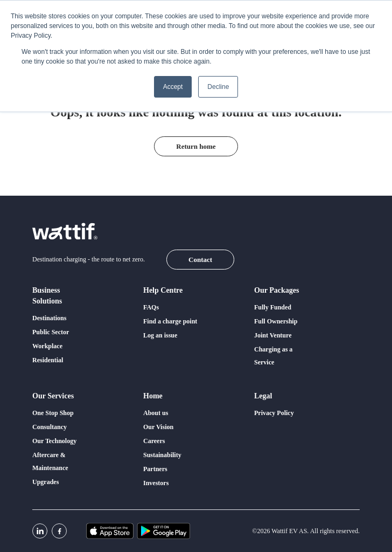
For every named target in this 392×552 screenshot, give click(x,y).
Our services (53, 396)
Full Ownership (276, 321)
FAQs (151, 307)
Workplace (47, 346)
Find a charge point (170, 321)
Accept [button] (173, 87)
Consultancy (50, 427)
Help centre (163, 290)
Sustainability (162, 455)
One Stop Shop (53, 413)
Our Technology (54, 441)
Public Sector (51, 332)
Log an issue (160, 335)
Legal (263, 396)
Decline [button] (218, 87)
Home (153, 396)
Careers (154, 441)
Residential (48, 360)
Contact (200, 260)
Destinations (49, 318)
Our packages (276, 290)
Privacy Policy (274, 413)
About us (156, 413)
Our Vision (158, 427)
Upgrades (45, 482)
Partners (155, 469)
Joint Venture (273, 335)
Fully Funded (273, 307)
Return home (196, 146)
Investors (156, 483)
